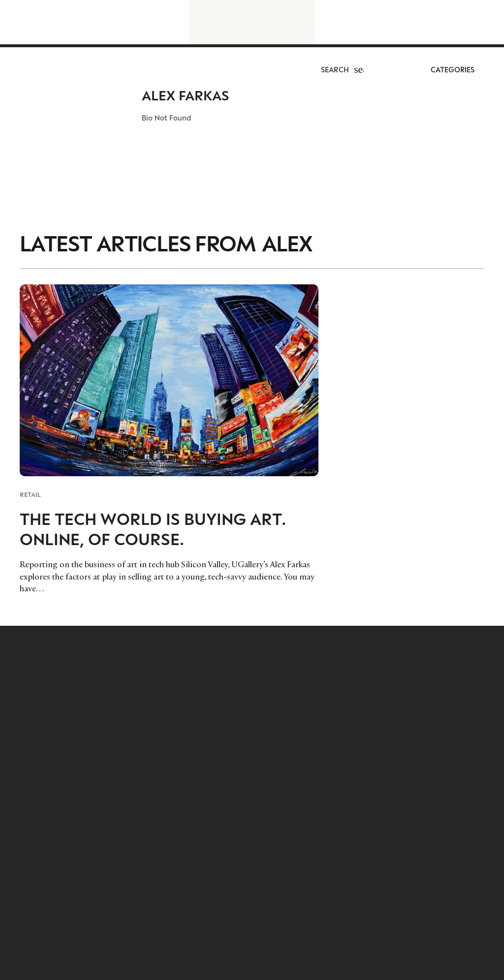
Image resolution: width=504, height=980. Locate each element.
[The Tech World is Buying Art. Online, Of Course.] (169, 439)
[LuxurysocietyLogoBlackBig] (252, 22)
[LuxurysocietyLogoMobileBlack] (28, 73)
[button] (359, 74)
